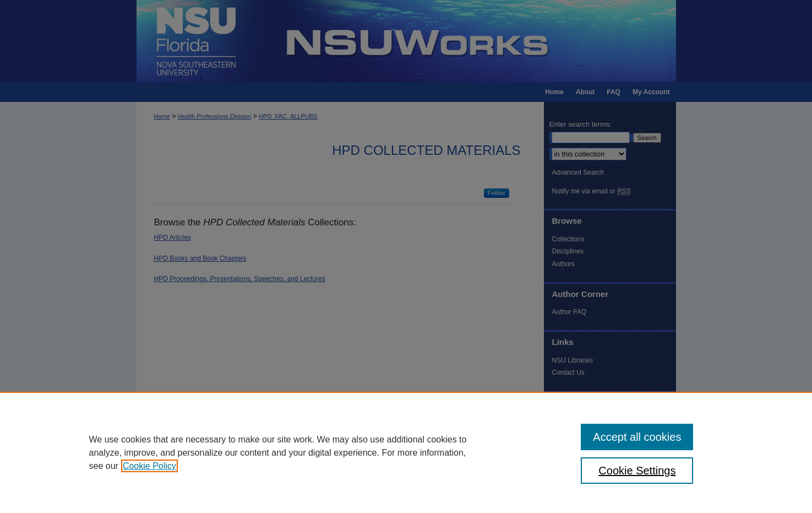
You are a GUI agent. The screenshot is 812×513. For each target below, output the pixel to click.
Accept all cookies (637, 437)
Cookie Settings (637, 471)
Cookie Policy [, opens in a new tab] (149, 466)
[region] (406, 452)
